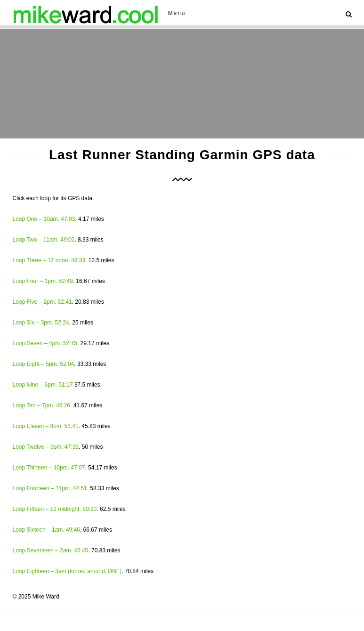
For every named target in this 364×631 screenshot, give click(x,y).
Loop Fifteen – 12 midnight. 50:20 (55, 509)
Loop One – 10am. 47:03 (44, 219)
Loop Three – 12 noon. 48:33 (49, 260)
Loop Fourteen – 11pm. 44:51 (50, 488)
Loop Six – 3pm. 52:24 (41, 323)
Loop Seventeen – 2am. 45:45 (51, 550)
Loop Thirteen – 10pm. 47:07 (49, 468)
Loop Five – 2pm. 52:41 (42, 302)
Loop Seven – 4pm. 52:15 (45, 343)
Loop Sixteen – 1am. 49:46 (46, 530)
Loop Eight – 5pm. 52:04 (44, 364)
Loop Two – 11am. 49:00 (44, 240)
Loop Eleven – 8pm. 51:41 (46, 426)
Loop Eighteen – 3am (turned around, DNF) (67, 571)
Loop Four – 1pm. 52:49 (43, 281)
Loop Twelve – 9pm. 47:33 (46, 447)
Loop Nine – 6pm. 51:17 (43, 385)
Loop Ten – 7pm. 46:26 (42, 405)
